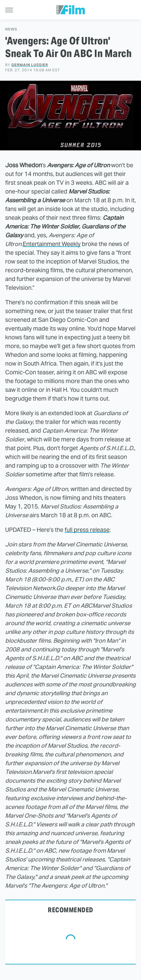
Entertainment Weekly (52, 244)
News (11, 29)
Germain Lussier (30, 65)
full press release (87, 530)
